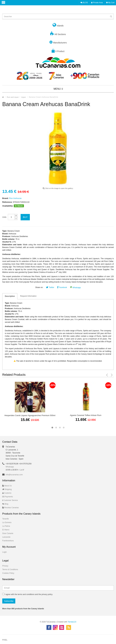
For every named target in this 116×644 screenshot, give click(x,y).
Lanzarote (6, 537)
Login (4, 552)
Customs (7, 493)
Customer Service (10, 500)
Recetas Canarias (11, 508)
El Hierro (6, 530)
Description (10, 296)
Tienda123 (72, 622)
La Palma (6, 526)
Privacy (5, 566)
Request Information (28, 296)
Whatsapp (75, 288)
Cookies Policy (8, 573)
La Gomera (7, 522)
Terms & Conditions (10, 569)
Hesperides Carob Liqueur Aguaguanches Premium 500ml (30, 415)
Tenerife (6, 519)
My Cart (110, 3)
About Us (7, 486)
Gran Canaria (8, 533)
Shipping (7, 489)
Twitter (50, 287)
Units (4, 217)
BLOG (84, 3)
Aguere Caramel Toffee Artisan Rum (86, 415)
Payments (8, 497)
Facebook (62, 287)
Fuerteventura (8, 541)
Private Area (97, 3)
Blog (5, 504)
